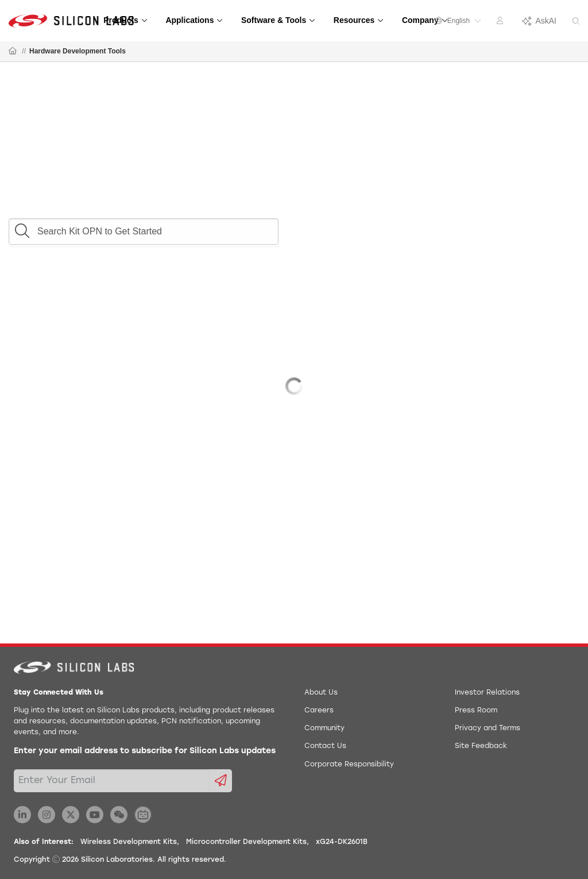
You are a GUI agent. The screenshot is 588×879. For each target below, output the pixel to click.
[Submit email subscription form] (221, 781)
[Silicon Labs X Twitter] (71, 815)
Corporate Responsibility (349, 765)
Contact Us (325, 746)
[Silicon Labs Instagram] (47, 815)
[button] (22, 228)
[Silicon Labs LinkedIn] (22, 815)
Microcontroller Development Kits (246, 842)
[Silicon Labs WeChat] (119, 815)
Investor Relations (487, 693)
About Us (321, 693)
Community (324, 728)
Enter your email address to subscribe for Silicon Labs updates (145, 751)
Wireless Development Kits (129, 842)
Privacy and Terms (488, 728)
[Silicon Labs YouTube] (95, 815)
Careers (319, 711)
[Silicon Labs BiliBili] (143, 815)
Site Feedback (481, 746)
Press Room (476, 711)
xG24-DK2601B (342, 842)
